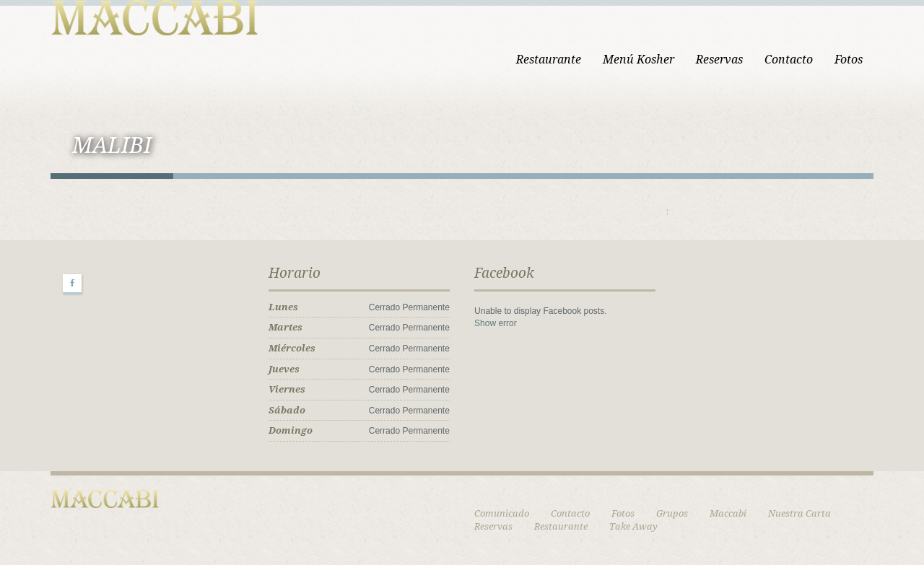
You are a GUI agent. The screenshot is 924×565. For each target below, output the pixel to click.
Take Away (633, 526)
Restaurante (549, 60)
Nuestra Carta (799, 513)
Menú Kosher (638, 60)
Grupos (672, 513)
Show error (496, 323)
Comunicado (502, 513)
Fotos (849, 60)
